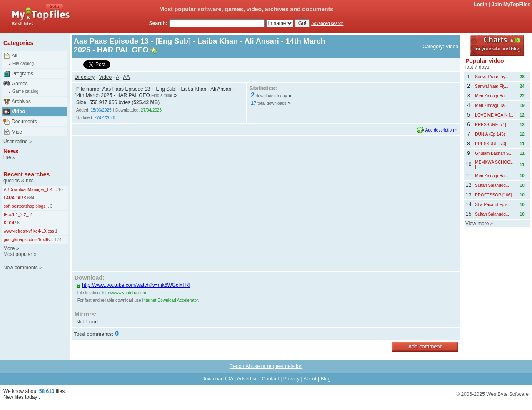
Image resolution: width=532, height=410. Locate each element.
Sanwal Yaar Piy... (492, 77)
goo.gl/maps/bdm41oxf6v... (29, 240)
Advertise (247, 379)
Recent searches (26, 174)
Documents (24, 122)
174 (57, 240)
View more (477, 224)
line (7, 157)
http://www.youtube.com (124, 293)
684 (30, 198)
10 (60, 190)
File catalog (23, 63)
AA (127, 77)
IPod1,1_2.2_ (16, 215)
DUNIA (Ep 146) (490, 134)
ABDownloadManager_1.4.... (30, 190)
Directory (85, 77)
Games (20, 84)
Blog (325, 379)
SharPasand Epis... (493, 205)
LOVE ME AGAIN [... (494, 115)
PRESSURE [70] (490, 144)
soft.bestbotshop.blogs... (26, 206)
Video (18, 112)
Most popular (18, 254)
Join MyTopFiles (511, 5)
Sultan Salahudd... (492, 185)
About (310, 379)
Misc (17, 132)
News (11, 151)
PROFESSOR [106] (493, 195)
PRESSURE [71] (490, 125)
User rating (16, 142)
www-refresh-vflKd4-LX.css (29, 231)
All (14, 56)
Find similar (162, 96)
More (9, 248)
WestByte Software (507, 394)
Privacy (291, 379)
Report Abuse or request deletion (266, 366)
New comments (21, 268)
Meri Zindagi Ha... (491, 96)
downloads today (271, 96)
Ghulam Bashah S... (494, 153)
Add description (440, 130)
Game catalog (25, 91)
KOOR (10, 223)
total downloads (272, 103)
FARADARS (15, 198)
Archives (21, 102)
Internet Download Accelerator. (170, 300)
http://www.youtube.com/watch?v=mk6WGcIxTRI (133, 285)
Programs (22, 74)
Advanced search (327, 24)
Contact (271, 379)
